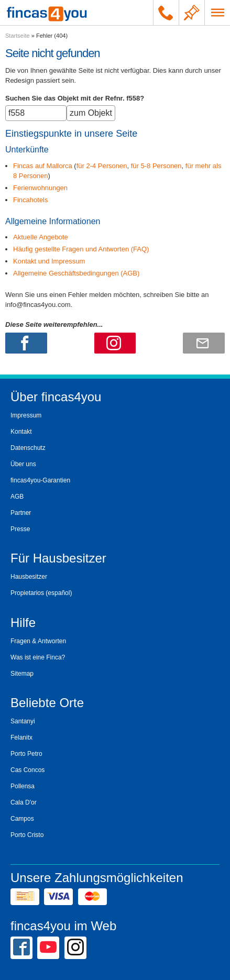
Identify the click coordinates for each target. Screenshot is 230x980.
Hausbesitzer (29, 577)
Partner (21, 513)
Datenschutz (28, 448)
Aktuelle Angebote (41, 237)
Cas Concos (28, 770)
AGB (17, 497)
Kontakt (21, 432)
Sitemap (22, 674)
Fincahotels (30, 200)
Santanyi (23, 721)
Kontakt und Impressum (49, 261)
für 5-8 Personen (156, 166)
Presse (20, 529)
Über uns (23, 464)
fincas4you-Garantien (40, 480)
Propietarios (27, 593)
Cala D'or (24, 802)
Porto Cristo (27, 835)
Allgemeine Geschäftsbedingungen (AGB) (76, 273)
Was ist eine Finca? (38, 657)
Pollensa (23, 786)
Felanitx (21, 737)
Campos (22, 819)
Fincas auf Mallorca (43, 166)
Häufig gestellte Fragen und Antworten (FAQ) (81, 249)
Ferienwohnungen (40, 188)
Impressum (26, 415)
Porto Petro (26, 754)
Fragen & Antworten (38, 641)
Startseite (18, 36)
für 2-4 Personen (102, 166)
